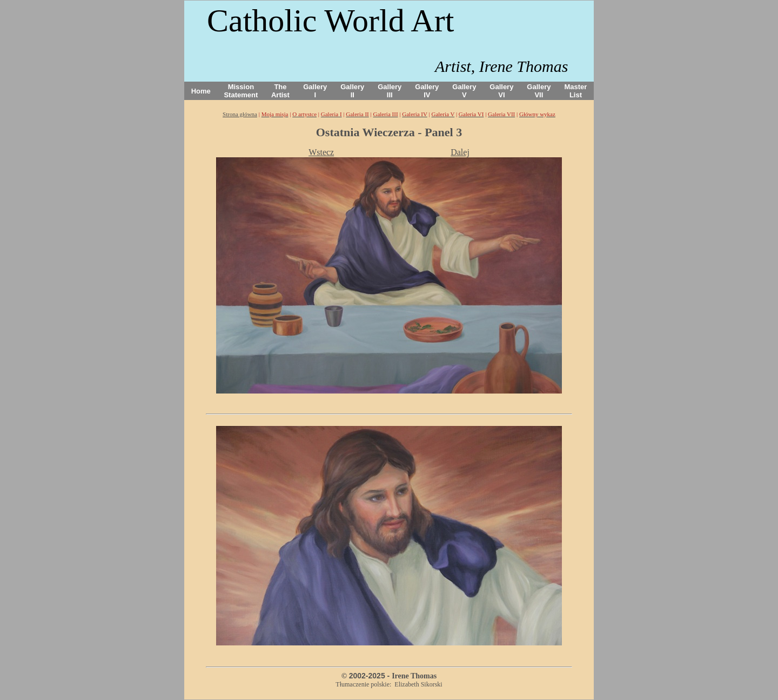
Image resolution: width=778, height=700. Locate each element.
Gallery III (390, 91)
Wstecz (321, 152)
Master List (576, 91)
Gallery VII (539, 91)
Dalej (460, 152)
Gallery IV (427, 91)
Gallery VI (501, 91)
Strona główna (240, 114)
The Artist (280, 91)
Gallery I (315, 91)
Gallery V (464, 91)
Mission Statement (241, 91)
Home (201, 91)
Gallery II (352, 91)
